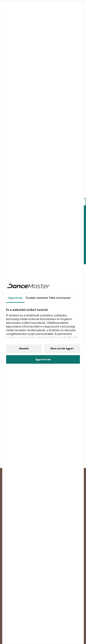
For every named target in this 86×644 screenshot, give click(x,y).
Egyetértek (43, 359)
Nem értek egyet (62, 348)
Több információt (60, 298)
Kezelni (24, 348)
